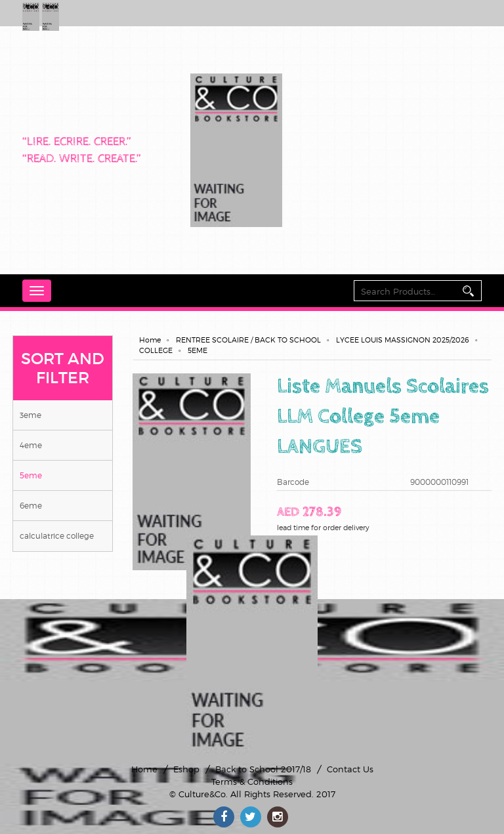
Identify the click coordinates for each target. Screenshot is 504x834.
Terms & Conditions (252, 782)
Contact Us (350, 769)
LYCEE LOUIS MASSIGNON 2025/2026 (403, 340)
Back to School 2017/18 (263, 769)
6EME (31, 506)
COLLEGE (156, 350)
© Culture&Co (198, 794)
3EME (31, 415)
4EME (31, 445)
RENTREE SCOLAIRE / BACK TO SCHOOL (248, 340)
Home (150, 340)
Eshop (186, 769)
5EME (31, 475)
